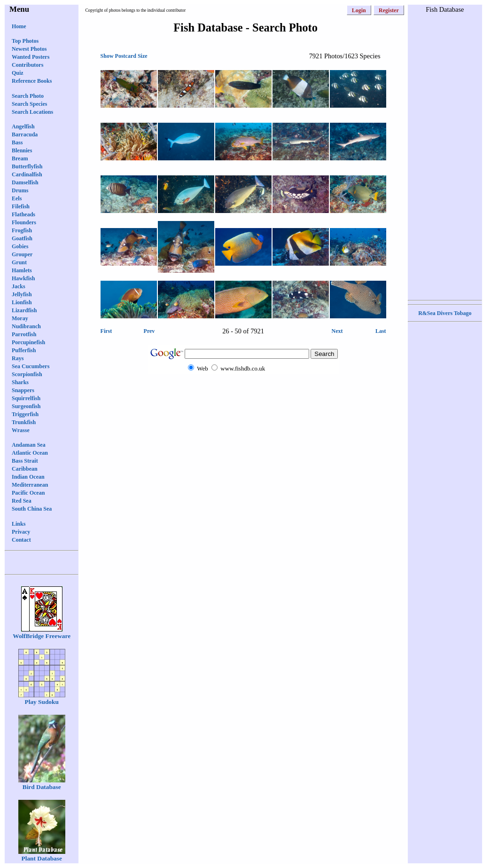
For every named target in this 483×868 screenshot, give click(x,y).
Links (19, 524)
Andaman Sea (29, 445)
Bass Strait (25, 461)
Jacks (19, 286)
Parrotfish (24, 334)
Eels (17, 198)
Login (359, 10)
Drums (20, 190)
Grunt (19, 262)
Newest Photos (29, 49)
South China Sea (32, 509)
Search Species (29, 104)
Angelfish (23, 126)
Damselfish (25, 182)
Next (337, 331)
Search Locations (32, 112)
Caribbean (25, 469)
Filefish (21, 206)
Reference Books (32, 81)
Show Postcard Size (124, 56)
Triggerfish (25, 414)
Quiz (18, 73)
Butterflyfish (27, 166)
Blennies (22, 150)
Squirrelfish (26, 398)
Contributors (27, 65)
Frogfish (22, 230)
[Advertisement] (445, 156)
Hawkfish (23, 278)
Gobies (20, 246)
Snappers (23, 390)
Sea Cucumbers (31, 366)
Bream (20, 158)
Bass (17, 142)
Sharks (20, 382)
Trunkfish (24, 422)
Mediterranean (30, 485)
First (106, 331)
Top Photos (25, 41)
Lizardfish (24, 310)
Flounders (24, 222)
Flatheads (23, 214)
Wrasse (21, 430)
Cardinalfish (27, 174)
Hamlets (22, 270)
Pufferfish (24, 350)
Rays (18, 358)
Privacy (21, 532)
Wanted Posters (31, 57)
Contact (21, 540)
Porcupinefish (28, 342)
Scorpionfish (27, 374)
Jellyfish (22, 294)
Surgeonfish (26, 406)
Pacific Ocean (28, 493)
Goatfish (22, 238)
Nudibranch (26, 326)
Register (389, 10)
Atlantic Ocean (30, 453)
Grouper (22, 254)
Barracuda (25, 134)
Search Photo (28, 96)
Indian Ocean (28, 477)
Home (19, 26)
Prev (149, 331)
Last (381, 331)
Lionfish (22, 302)
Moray (20, 318)
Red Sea (22, 501)
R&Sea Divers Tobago (445, 313)
